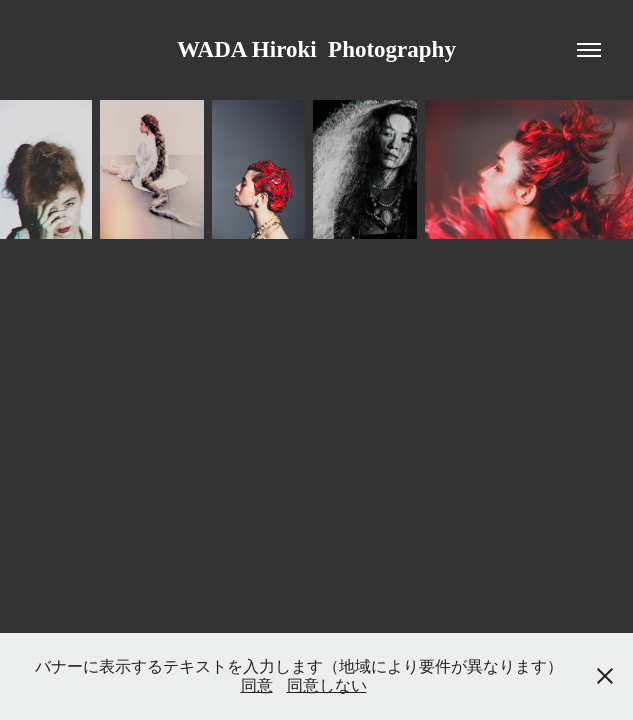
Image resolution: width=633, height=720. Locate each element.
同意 (257, 685)
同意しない (327, 685)
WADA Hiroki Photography (316, 49)
